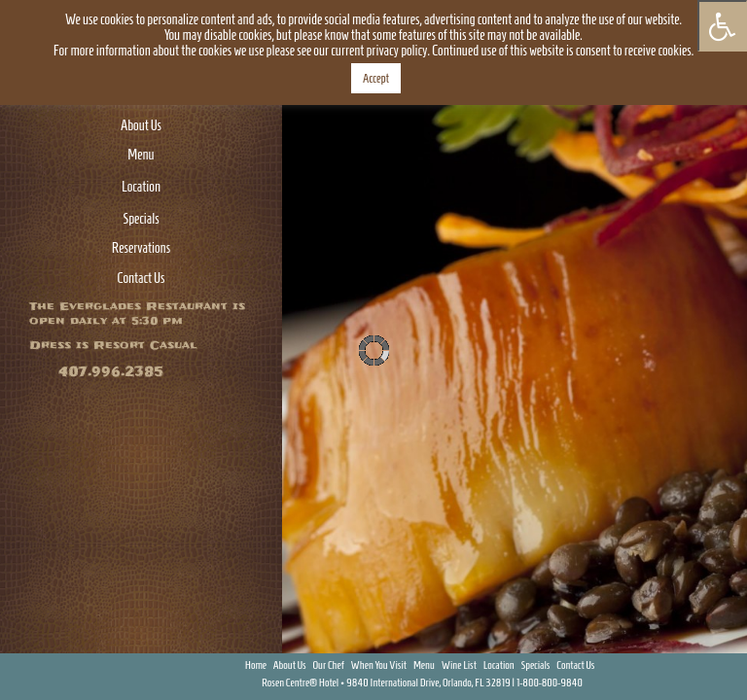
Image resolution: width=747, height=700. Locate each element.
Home (256, 665)
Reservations (141, 248)
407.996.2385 (111, 372)
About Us (141, 125)
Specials (141, 219)
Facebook (672, 663)
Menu (141, 155)
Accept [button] (376, 78)
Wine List (459, 665)
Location (141, 187)
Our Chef (328, 665)
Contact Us (142, 278)
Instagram (728, 663)
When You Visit (379, 665)
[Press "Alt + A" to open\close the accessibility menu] (722, 26)
